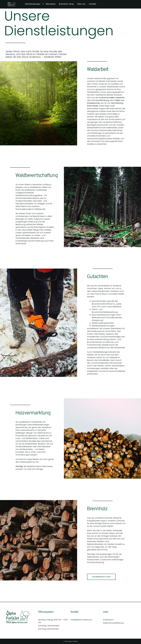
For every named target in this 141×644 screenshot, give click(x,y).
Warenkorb (51, 4)
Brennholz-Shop (66, 4)
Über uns (81, 4)
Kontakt (93, 4)
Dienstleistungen (33, 4)
